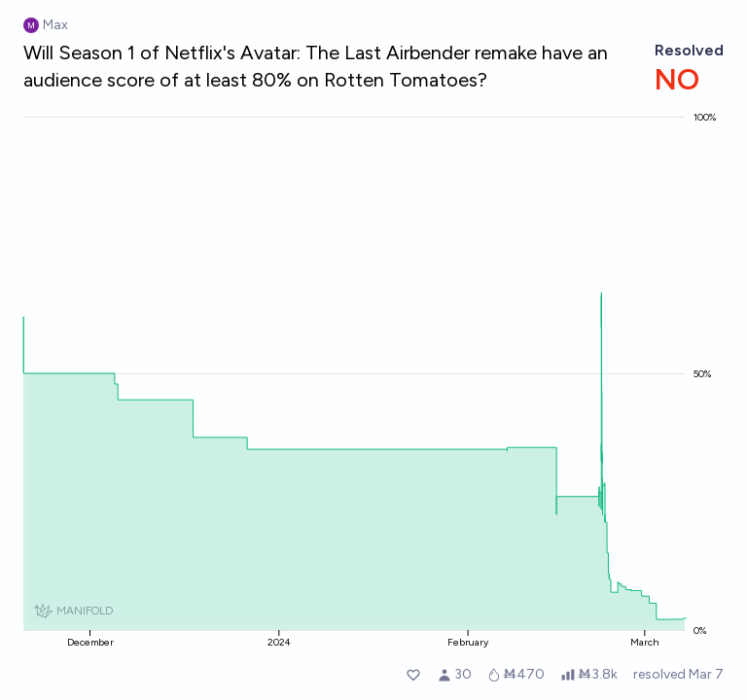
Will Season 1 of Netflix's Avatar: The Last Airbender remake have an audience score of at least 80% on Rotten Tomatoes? (316, 66)
